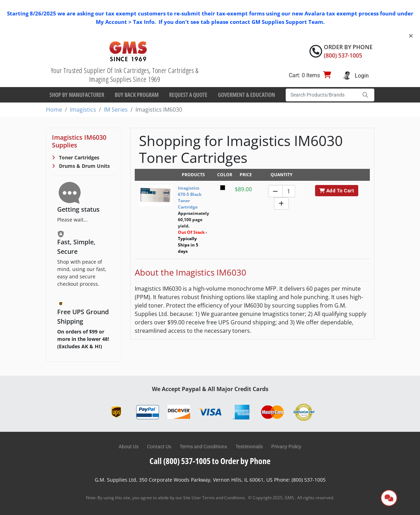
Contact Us (159, 447)
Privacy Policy (286, 447)
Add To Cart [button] (337, 191)
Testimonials (249, 447)
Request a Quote (188, 95)
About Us (129, 447)
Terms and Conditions (203, 447)
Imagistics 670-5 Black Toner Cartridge (190, 197)
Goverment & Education (246, 95)
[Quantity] (289, 191)
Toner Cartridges (78, 157)
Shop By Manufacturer (77, 95)
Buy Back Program (137, 95)
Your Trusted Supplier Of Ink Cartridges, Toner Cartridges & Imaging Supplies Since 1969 (125, 75)
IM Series (116, 110)
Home (54, 110)
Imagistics (83, 110)
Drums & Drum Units (84, 166)
